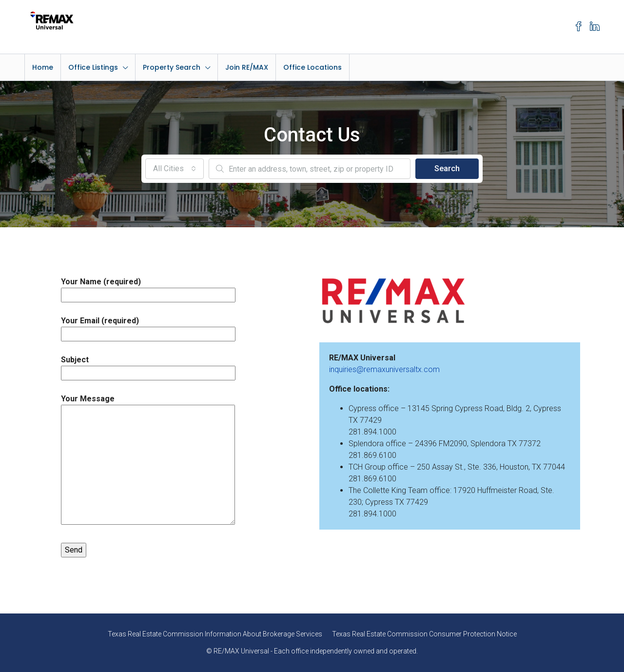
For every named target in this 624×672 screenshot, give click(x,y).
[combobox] (175, 169)
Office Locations (312, 67)
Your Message (148, 460)
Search (447, 168)
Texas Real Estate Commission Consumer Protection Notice (424, 634)
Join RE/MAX (247, 67)
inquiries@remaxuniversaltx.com (384, 369)
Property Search (172, 67)
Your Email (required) (148, 327)
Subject (148, 366)
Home (43, 67)
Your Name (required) (148, 288)
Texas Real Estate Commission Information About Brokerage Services (215, 634)
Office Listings (93, 67)
